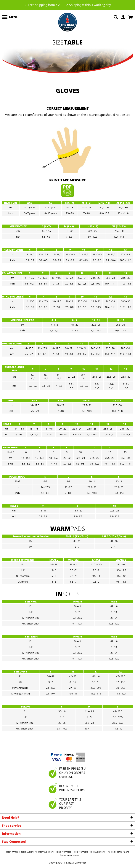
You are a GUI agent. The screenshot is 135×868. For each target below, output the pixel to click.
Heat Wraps (12, 852)
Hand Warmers (63, 852)
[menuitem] (10, 17)
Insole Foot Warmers (118, 852)
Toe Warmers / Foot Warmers (89, 852)
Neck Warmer (28, 852)
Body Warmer (45, 852)
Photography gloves (69, 855)
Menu (10, 17)
